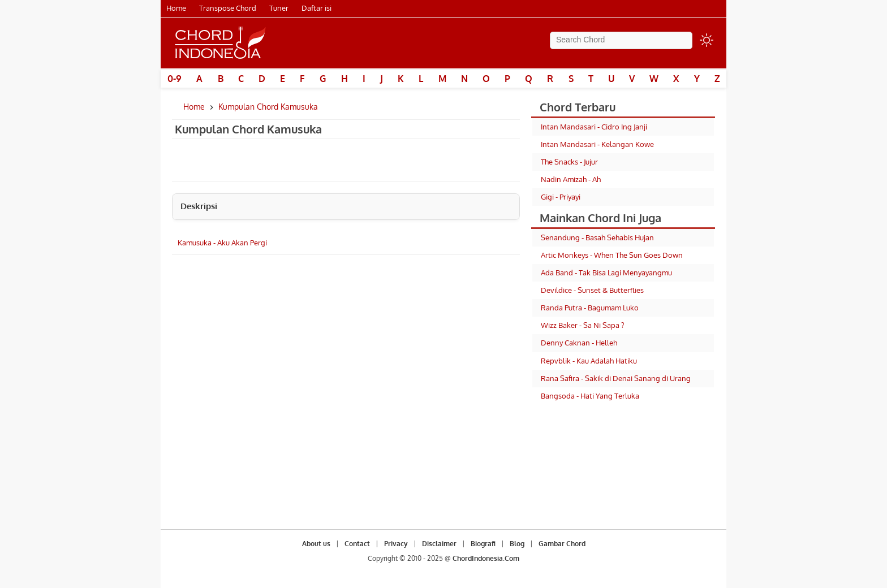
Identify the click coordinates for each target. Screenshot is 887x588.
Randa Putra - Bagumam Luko (590, 308)
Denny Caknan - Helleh (579, 343)
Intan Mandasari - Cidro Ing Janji (594, 127)
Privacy (396, 544)
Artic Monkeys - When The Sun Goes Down (612, 255)
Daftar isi (317, 8)
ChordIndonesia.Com (486, 558)
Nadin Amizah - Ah (571, 179)
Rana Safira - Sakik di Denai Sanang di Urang (616, 378)
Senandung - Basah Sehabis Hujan (597, 237)
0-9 (175, 79)
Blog (517, 544)
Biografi (483, 544)
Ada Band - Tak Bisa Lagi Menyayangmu (606, 273)
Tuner (279, 8)
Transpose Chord (228, 8)
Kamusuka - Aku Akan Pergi (222, 243)
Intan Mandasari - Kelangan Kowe (597, 144)
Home (176, 8)
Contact (357, 544)
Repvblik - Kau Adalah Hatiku (589, 361)
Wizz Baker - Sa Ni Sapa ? (582, 325)
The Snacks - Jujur (569, 162)
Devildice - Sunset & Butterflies (592, 290)
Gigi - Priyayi (561, 197)
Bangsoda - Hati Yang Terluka (590, 396)
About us (316, 544)
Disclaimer (439, 544)
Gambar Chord (562, 544)
